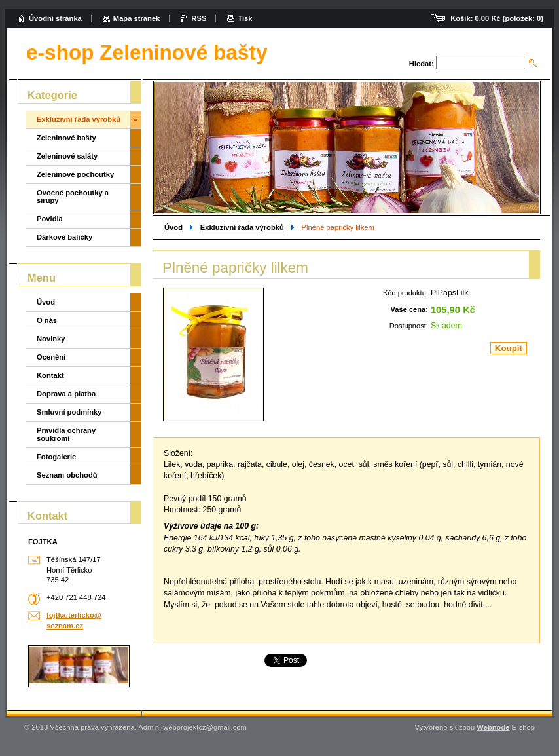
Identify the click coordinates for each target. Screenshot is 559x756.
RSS (199, 18)
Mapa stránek (137, 18)
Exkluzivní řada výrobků (242, 227)
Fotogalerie (56, 457)
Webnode (493, 727)
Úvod (173, 227)
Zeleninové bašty (66, 138)
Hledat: (422, 64)
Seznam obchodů (67, 475)
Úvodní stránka (55, 18)
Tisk (245, 18)
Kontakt (50, 375)
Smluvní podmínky (69, 412)
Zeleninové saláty (67, 156)
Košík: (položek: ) (497, 18)
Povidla (50, 219)
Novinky (51, 339)
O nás (47, 320)
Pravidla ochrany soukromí (66, 434)
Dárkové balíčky (64, 237)
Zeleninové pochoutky (75, 174)
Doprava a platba (66, 394)
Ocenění (51, 357)
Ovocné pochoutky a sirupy (73, 197)
